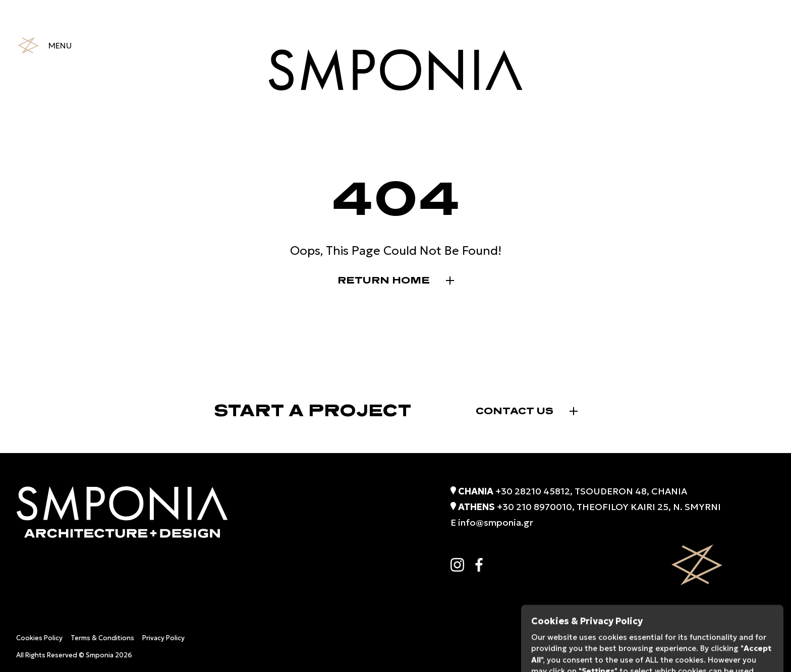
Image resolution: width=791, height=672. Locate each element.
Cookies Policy (39, 638)
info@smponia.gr (496, 522)
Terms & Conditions (102, 638)
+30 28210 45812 (533, 491)
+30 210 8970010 (534, 507)
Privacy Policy (163, 638)
